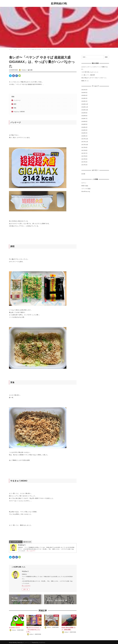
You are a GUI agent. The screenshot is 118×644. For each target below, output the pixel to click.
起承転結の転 (59, 3)
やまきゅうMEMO (19, 111)
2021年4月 (84, 89)
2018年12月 (85, 103)
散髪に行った (85, 80)
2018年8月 (84, 115)
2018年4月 (84, 126)
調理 (15, 103)
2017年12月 (85, 138)
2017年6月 (84, 155)
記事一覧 (26, 588)
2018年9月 (84, 112)
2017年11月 (85, 141)
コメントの (86, 188)
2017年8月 (84, 149)
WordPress (42, 642)
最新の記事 (28, 541)
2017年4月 (84, 161)
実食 (15, 107)
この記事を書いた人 (16, 541)
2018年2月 (84, 132)
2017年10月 (85, 144)
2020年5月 (84, 92)
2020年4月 (84, 95)
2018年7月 (84, 118)
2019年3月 (84, 97)
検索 (106, 56)
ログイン (84, 182)
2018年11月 (85, 106)
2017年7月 (84, 152)
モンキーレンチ (27, 642)
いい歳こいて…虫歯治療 (88, 74)
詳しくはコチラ (31, 550)
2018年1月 (84, 135)
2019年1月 (84, 100)
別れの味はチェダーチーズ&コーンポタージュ (94, 77)
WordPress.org (86, 190)
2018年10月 (85, 109)
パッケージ (17, 99)
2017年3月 (84, 164)
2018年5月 (84, 123)
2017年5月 (84, 158)
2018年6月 (84, 120)
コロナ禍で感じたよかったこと (90, 71)
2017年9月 (84, 147)
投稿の (85, 185)
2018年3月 (84, 129)
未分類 (31, 69)
